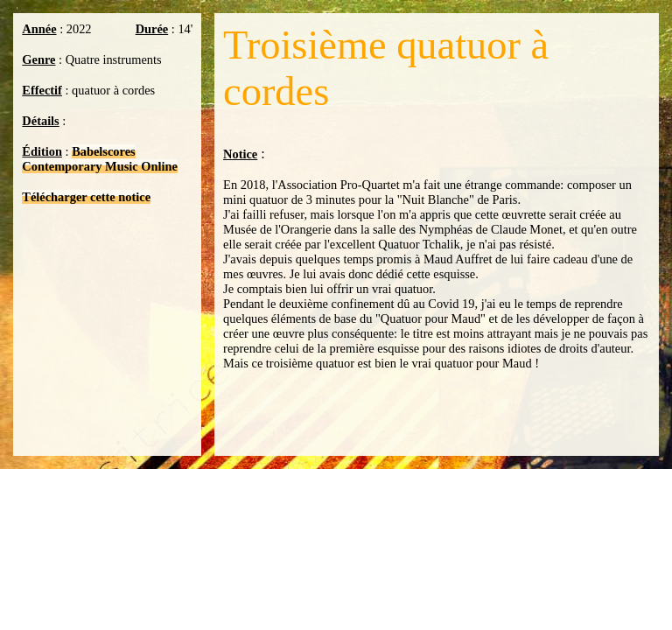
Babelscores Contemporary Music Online (99, 159)
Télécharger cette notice (86, 197)
